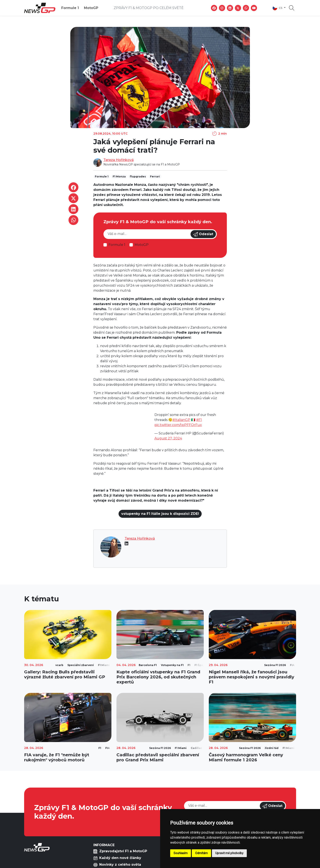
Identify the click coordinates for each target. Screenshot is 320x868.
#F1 (199, 420)
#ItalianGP (181, 420)
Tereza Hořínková (119, 160)
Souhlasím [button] (181, 853)
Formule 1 (70, 8)
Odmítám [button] (201, 853)
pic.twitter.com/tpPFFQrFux (178, 425)
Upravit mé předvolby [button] (229, 853)
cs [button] (278, 8)
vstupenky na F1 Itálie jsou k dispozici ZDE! (160, 514)
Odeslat (203, 234)
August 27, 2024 (168, 438)
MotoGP (91, 8)
